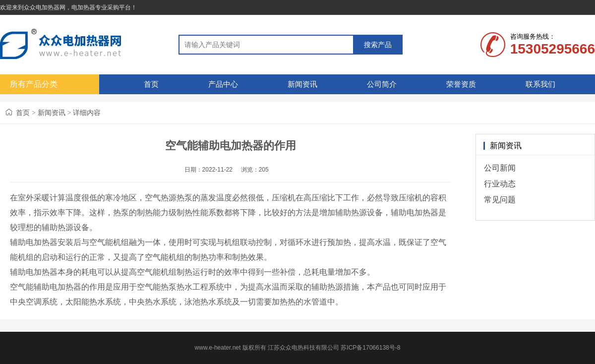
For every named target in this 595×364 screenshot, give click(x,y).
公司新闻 (500, 168)
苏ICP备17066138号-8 (370, 348)
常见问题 (500, 200)
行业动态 (500, 184)
